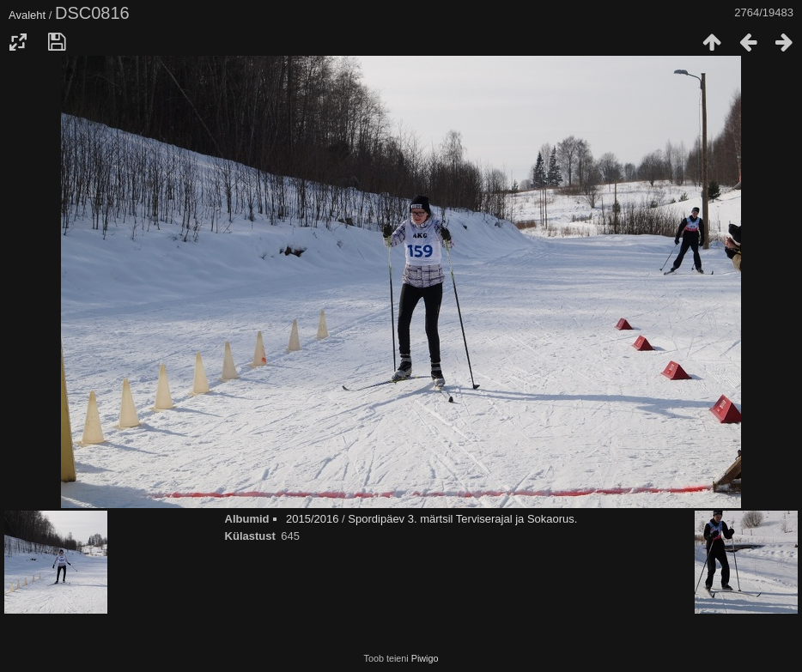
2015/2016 (312, 519)
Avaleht (27, 15)
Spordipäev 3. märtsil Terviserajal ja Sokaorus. (462, 519)
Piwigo (425, 658)
